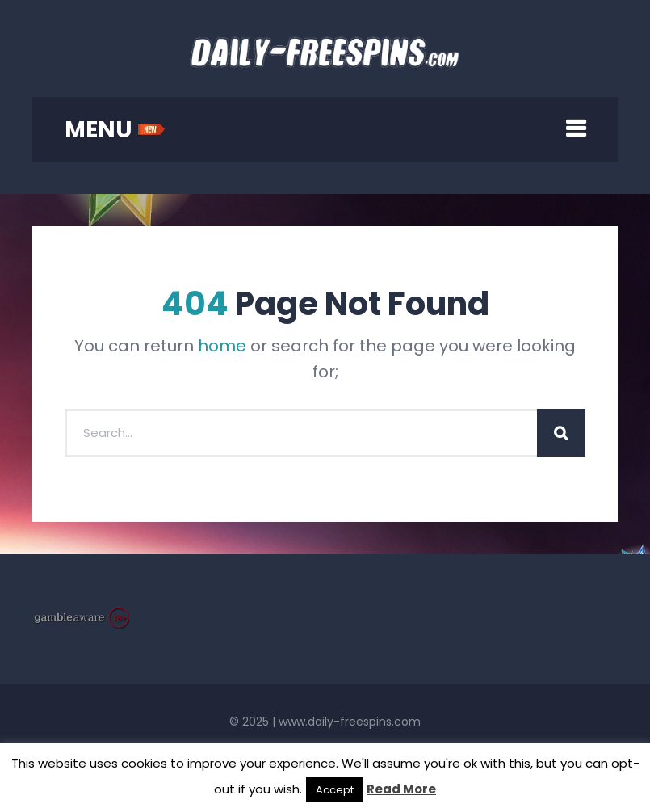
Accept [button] (335, 790)
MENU (115, 130)
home (222, 346)
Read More (401, 789)
